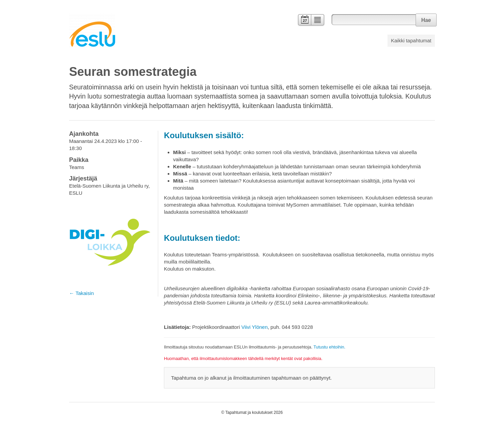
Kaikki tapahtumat (411, 40)
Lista (318, 20)
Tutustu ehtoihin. (330, 347)
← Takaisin (81, 293)
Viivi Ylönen (254, 327)
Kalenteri (304, 20)
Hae (426, 20)
